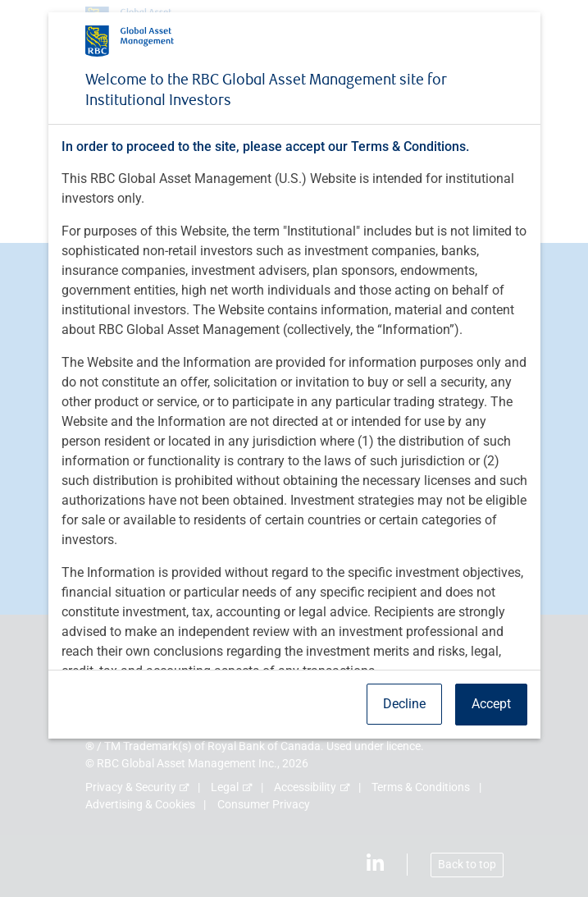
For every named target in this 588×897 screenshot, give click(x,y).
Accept (491, 704)
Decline (404, 704)
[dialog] (294, 448)
